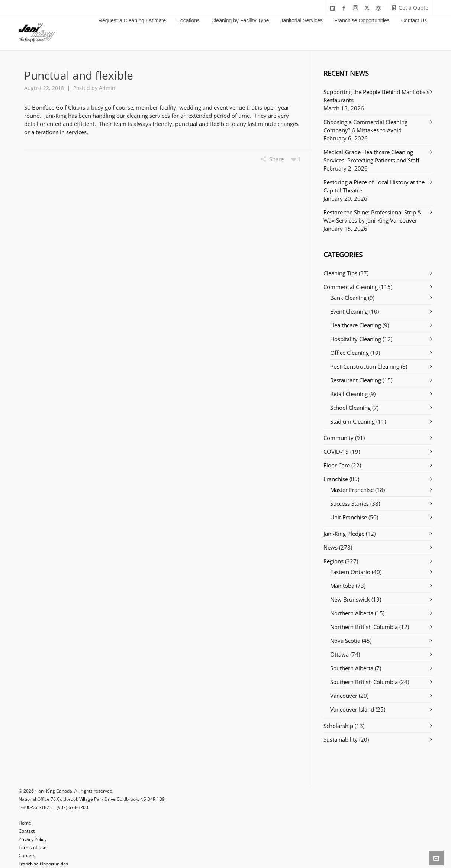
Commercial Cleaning (351, 287)
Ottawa (339, 654)
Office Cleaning (349, 353)
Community (339, 438)
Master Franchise (352, 490)
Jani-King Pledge (344, 534)
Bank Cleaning (348, 298)
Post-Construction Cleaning (365, 366)
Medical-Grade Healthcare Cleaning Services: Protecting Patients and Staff (371, 156)
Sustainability (341, 739)
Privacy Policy (33, 839)
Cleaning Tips (340, 273)
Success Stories (349, 503)
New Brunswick (350, 599)
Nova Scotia (345, 641)
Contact (27, 831)
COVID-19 (336, 451)
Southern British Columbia (364, 682)
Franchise (336, 479)
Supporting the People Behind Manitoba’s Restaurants (376, 96)
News (331, 547)
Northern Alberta (352, 613)
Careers (27, 856)
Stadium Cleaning (352, 421)
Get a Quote (410, 8)
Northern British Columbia (364, 627)
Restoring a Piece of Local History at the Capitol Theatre (374, 186)
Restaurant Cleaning (356, 380)
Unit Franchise (349, 517)
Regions (334, 561)
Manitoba (342, 586)
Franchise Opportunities (43, 864)
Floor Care (337, 465)
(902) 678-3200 (72, 807)
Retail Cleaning (349, 394)
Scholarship (338, 726)
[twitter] (368, 8)
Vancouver (344, 696)
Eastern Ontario (350, 572)
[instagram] (357, 8)
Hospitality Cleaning (356, 339)
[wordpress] (380, 8)
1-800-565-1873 (35, 807)
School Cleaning (350, 408)
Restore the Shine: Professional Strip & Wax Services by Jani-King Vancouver (373, 216)
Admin (107, 88)
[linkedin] (334, 8)
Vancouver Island (352, 709)
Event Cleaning (349, 311)
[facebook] (345, 8)
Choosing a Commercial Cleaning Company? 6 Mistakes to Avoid (365, 126)
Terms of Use (33, 847)
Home (25, 823)
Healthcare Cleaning (356, 325)
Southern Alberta (352, 668)
